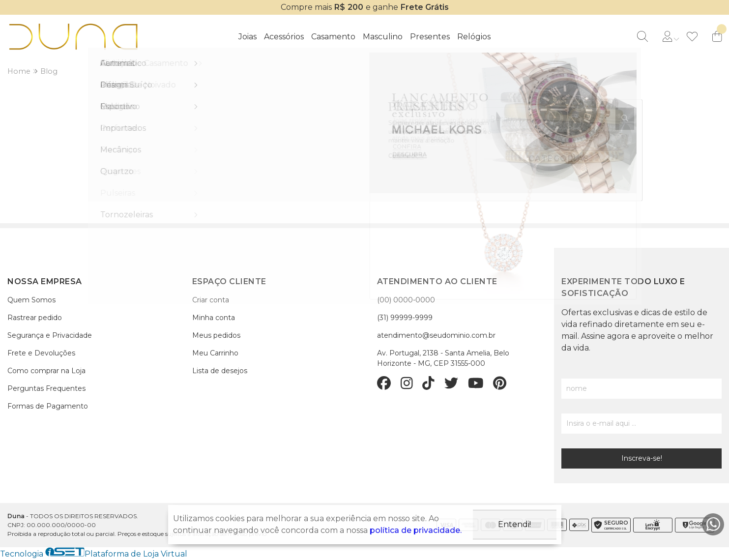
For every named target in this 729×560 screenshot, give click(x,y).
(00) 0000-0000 (406, 300)
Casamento (333, 37)
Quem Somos (31, 300)
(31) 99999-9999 (405, 318)
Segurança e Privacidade (50, 335)
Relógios (474, 37)
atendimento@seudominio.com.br (436, 335)
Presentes (430, 37)
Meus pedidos (216, 335)
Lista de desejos (220, 371)
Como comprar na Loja (46, 371)
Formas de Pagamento (48, 406)
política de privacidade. (416, 530)
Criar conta (211, 300)
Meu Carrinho (215, 353)
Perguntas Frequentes (46, 388)
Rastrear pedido (35, 318)
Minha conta (214, 318)
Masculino (383, 37)
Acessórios (284, 37)
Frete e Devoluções (41, 353)
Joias (248, 37)
